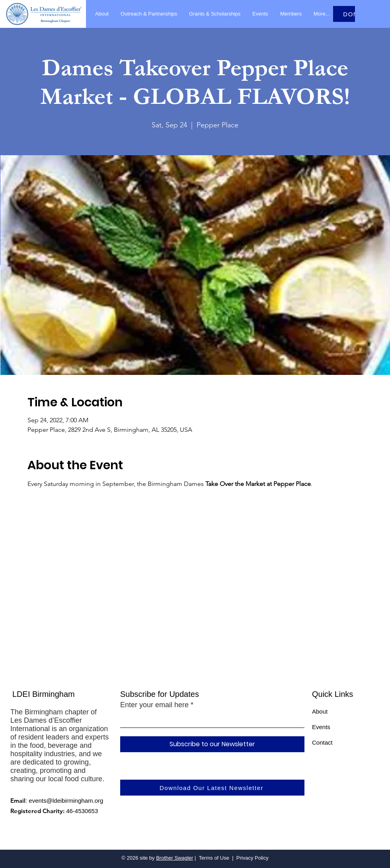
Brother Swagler (175, 858)
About (320, 711)
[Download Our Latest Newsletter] (212, 788)
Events (321, 727)
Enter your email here (154, 705)
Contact (322, 742)
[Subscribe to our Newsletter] (212, 744)
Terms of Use (214, 858)
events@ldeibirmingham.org (66, 801)
